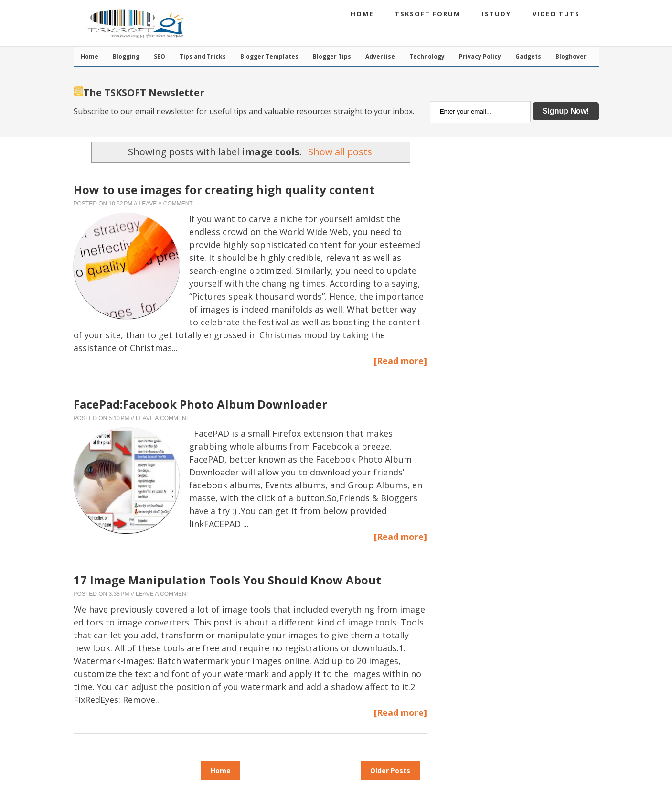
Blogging (126, 57)
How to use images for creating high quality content (224, 189)
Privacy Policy (480, 57)
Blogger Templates (269, 57)
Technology (427, 57)
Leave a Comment (166, 204)
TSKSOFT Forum (428, 14)
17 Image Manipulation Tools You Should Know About (227, 580)
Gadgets (528, 57)
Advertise (380, 57)
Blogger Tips (332, 57)
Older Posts (390, 771)
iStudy (496, 14)
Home (362, 14)
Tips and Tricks (203, 57)
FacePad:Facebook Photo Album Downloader (200, 404)
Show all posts (340, 152)
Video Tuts (556, 14)
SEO (160, 57)
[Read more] (400, 361)
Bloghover (571, 57)
